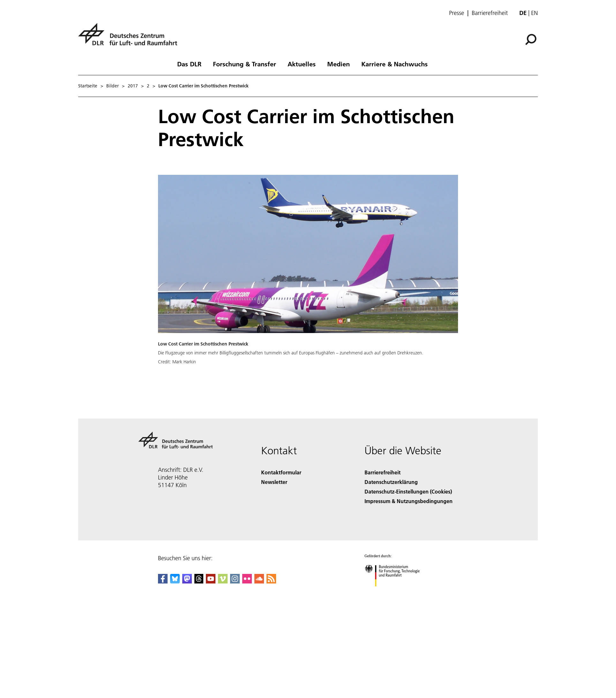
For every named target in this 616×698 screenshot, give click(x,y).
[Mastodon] (187, 581)
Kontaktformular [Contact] (281, 472)
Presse (457, 13)
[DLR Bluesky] (175, 581)
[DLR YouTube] (211, 581)
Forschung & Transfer (244, 64)
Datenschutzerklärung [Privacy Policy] (391, 482)
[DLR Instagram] (235, 581)
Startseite (88, 86)
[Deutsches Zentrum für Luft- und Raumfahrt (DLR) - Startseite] (130, 38)
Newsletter (274, 482)
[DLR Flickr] (247, 581)
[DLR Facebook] (163, 581)
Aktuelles (302, 64)
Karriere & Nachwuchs (394, 64)
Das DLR (189, 64)
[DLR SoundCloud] (259, 581)
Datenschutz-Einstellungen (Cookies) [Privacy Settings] (408, 491)
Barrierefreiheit (490, 13)
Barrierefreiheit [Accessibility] (383, 472)
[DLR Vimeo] (223, 581)
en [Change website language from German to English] (534, 13)
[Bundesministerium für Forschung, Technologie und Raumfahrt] (396, 592)
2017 (133, 86)
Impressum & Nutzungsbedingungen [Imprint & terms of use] (409, 501)
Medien (338, 64)
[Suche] (531, 40)
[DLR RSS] (271, 581)
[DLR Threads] (199, 581)
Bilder (113, 86)
